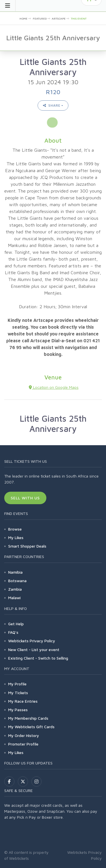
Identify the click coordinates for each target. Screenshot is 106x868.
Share (52, 105)
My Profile (17, 684)
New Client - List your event (34, 650)
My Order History (24, 735)
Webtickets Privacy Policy (32, 641)
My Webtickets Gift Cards (31, 727)
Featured (40, 18)
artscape (59, 18)
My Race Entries (23, 701)
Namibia (15, 572)
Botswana (17, 581)
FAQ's (13, 632)
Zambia (15, 589)
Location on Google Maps (54, 387)
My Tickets (18, 693)
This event (79, 18)
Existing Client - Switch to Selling (38, 658)
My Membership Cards (28, 718)
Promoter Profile (23, 744)
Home (23, 18)
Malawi (14, 598)
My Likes (16, 538)
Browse (15, 529)
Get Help (16, 624)
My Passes (18, 710)
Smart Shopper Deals (27, 546)
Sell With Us (25, 498)
